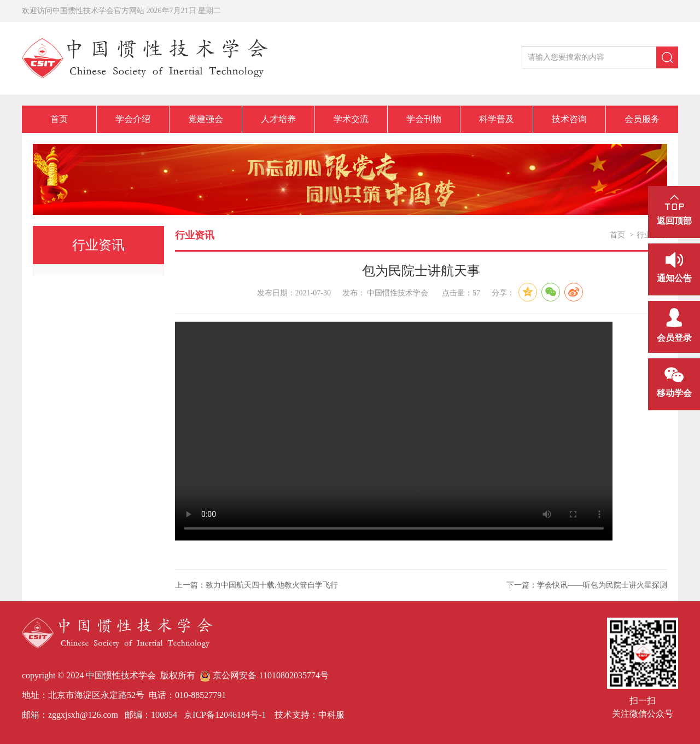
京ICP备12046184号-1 (224, 715)
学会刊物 (424, 119)
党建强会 (206, 119)
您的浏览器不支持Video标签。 (394, 431)
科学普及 (497, 119)
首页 (59, 119)
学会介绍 (133, 119)
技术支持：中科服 (310, 715)
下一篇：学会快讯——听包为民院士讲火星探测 (587, 585)
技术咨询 (569, 119)
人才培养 (278, 119)
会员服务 (642, 119)
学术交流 (351, 119)
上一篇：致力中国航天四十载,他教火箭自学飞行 (256, 585)
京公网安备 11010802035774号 (264, 675)
